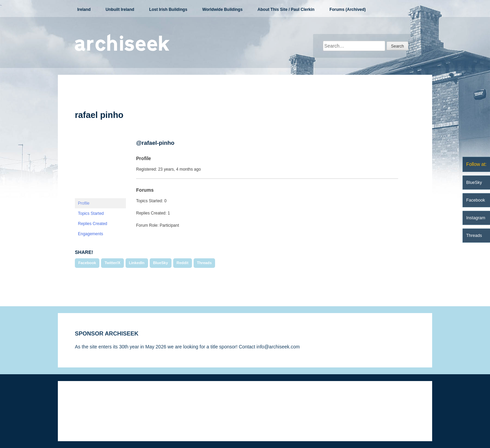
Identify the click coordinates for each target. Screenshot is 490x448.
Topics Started (91, 213)
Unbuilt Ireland (120, 10)
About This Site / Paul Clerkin (286, 10)
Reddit (183, 263)
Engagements (91, 234)
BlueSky (161, 263)
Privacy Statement (156, 401)
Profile (84, 203)
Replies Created (93, 224)
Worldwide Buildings (222, 10)
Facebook (87, 263)
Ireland (84, 10)
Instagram (476, 218)
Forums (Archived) (348, 10)
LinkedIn (137, 263)
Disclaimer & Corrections (101, 401)
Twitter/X (112, 263)
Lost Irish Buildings (168, 10)
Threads (205, 263)
